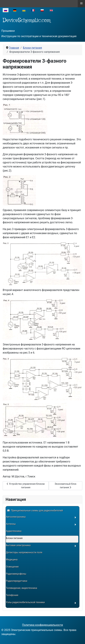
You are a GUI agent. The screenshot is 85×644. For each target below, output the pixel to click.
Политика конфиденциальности (42, 625)
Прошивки (8, 31)
